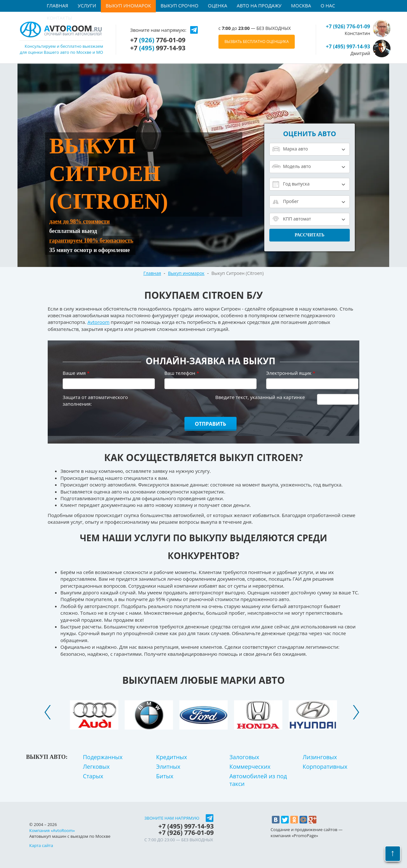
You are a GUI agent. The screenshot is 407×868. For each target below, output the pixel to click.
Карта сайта (41, 845)
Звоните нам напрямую (172, 818)
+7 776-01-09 (158, 40)
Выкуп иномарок (128, 5)
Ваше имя (76, 373)
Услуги (87, 5)
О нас (328, 5)
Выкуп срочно (179, 5)
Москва (301, 5)
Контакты (59, 18)
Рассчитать (310, 235)
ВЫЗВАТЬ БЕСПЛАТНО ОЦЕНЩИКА (257, 42)
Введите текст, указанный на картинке (260, 397)
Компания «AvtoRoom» (52, 830)
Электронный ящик (291, 373)
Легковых (96, 766)
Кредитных (172, 757)
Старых (93, 776)
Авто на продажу (259, 5)
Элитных (168, 766)
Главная (58, 5)
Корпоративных (325, 766)
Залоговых (244, 757)
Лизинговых (320, 757)
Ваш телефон (182, 373)
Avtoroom (98, 322)
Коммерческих (250, 766)
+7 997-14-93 (158, 48)
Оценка (218, 5)
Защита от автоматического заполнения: (95, 400)
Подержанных (103, 757)
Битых (165, 776)
